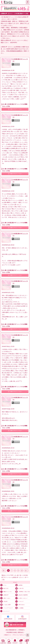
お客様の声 (4, 595)
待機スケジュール (6, 592)
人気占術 (4, 601)
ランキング (19, 601)
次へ (26, 570)
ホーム (3, 585)
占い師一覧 (19, 588)
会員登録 (19, 585)
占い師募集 (19, 608)
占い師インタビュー (21, 598)
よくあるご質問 (5, 605)
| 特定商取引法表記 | (12, 632)
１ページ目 (22, 40)
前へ (4, 570)
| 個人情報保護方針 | (11, 630)
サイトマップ (5, 611)
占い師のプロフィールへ (15, 109)
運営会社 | (21, 632)
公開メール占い (5, 598)
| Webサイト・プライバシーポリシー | (15, 635)
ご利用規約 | (21, 630)
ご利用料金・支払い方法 (22, 592)
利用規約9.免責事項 (16, 51)
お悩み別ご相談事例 (21, 595)
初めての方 (4, 588)
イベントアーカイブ (6, 608)
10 (22, 570)
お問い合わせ (20, 605)
